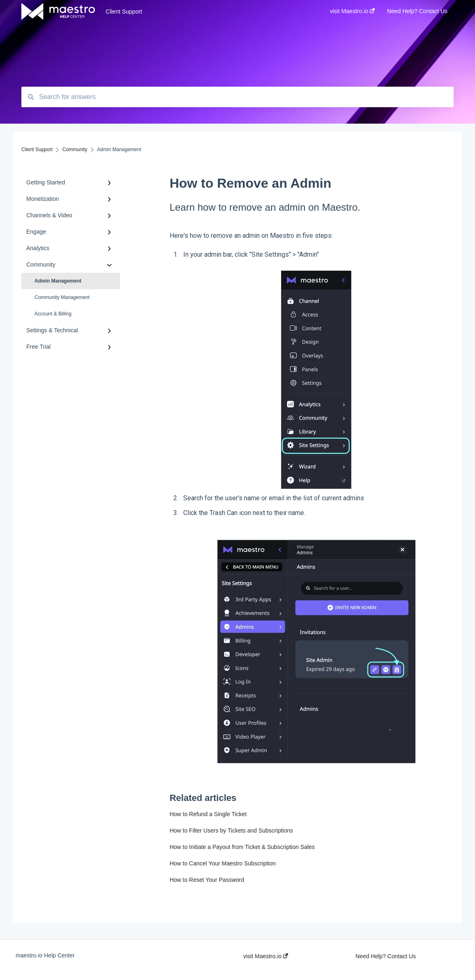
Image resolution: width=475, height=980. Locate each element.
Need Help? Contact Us (386, 956)
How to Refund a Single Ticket (208, 814)
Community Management (62, 297)
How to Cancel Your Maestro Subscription (223, 863)
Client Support (124, 12)
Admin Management (58, 281)
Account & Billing (53, 314)
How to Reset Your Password (207, 880)
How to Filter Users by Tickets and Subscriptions (231, 830)
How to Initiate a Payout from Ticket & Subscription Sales (242, 847)
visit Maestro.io (266, 956)
